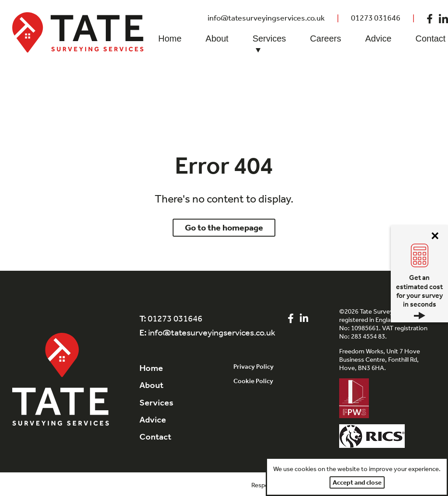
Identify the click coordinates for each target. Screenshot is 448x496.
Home (170, 38)
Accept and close (357, 482)
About (217, 38)
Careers (325, 38)
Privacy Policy (254, 367)
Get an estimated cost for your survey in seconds (419, 296)
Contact (155, 437)
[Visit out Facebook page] (430, 18)
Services (269, 45)
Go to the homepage (224, 227)
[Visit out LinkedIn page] (304, 319)
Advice (378, 38)
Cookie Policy (253, 381)
